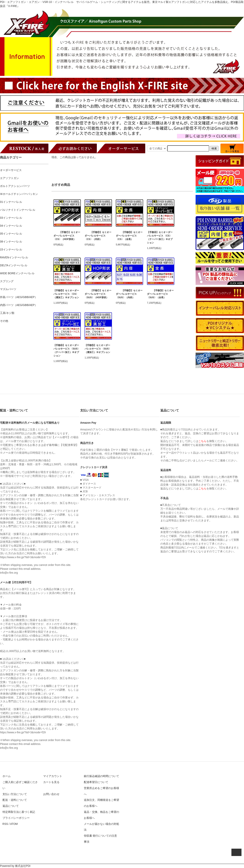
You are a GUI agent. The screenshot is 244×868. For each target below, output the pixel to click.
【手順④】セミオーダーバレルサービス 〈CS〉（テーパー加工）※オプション (160, 237)
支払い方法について (15, 794)
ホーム (7, 776)
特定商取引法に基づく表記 (19, 812)
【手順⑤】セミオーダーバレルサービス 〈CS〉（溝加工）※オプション (66, 294)
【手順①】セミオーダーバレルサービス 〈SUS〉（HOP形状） (98, 294)
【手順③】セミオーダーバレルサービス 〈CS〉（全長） (129, 236)
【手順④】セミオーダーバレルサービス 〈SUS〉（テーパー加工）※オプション (67, 350)
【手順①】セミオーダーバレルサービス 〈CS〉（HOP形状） (67, 236)
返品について (11, 806)
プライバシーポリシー (16, 818)
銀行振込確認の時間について (101, 776)
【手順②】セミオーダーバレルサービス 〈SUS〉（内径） (129, 294)
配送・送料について (15, 800)
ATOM (14, 824)
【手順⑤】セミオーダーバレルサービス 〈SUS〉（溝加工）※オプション (98, 349)
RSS (5, 824)
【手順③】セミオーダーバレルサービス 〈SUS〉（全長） (160, 294)
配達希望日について (96, 782)
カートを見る (51, 782)
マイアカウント (53, 776)
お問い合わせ (51, 794)
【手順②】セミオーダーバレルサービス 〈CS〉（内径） (98, 236)
